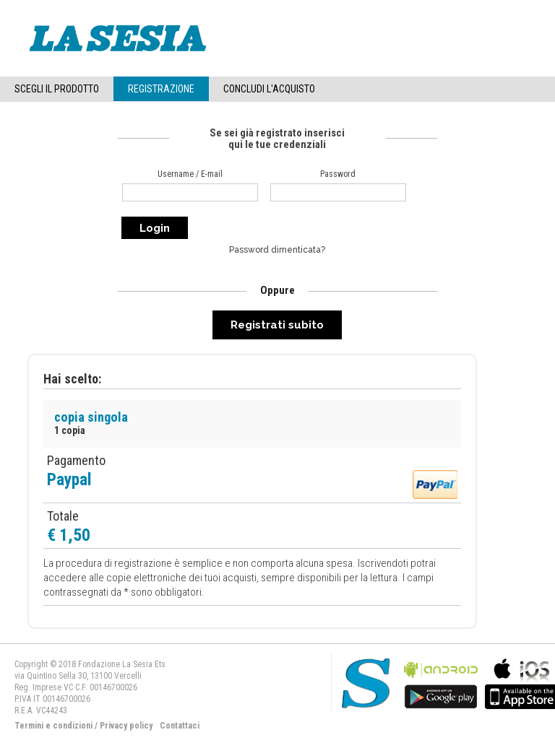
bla (441, 682)
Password (338, 174)
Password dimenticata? (277, 250)
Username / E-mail (190, 174)
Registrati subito (277, 325)
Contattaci (180, 726)
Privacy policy (126, 726)
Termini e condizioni (53, 726)
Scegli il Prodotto (57, 89)
